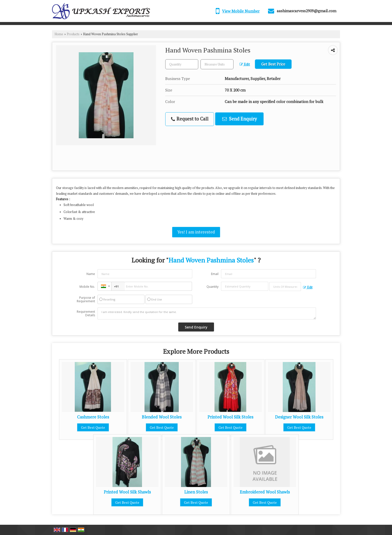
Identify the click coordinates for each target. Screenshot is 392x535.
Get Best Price (273, 64)
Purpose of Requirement (86, 299)
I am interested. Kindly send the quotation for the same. (207, 313)
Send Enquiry (239, 119)
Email (215, 274)
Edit (245, 64)
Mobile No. (87, 287)
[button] (241, 11)
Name (91, 274)
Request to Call (190, 119)
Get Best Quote (93, 427)
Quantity (212, 287)
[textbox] (217, 64)
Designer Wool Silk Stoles (299, 417)
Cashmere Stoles (93, 417)
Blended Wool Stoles (162, 417)
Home (59, 34)
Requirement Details (86, 313)
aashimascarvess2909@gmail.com (306, 11)
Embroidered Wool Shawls (265, 492)
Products (73, 34)
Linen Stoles (196, 492)
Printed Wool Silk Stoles (230, 417)
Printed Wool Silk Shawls (127, 492)
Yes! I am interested (196, 232)
